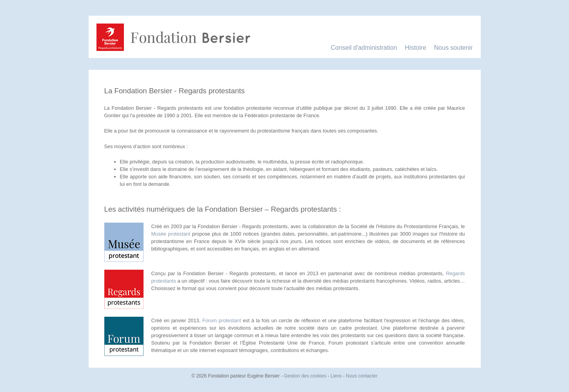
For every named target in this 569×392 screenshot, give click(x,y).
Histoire (416, 48)
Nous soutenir (454, 48)
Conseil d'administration (364, 48)
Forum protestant (222, 320)
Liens (336, 376)
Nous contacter (362, 376)
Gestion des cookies (305, 376)
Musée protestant (171, 234)
